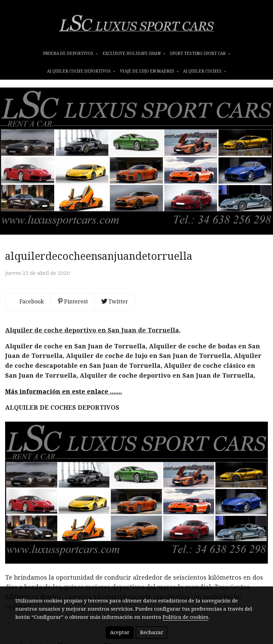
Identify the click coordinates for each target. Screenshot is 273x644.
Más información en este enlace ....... (64, 391)
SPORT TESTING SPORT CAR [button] (200, 53)
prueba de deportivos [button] (70, 53)
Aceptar (120, 632)
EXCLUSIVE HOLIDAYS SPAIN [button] (134, 53)
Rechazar (152, 632)
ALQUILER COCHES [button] (204, 71)
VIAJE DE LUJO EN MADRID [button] (149, 71)
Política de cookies (185, 617)
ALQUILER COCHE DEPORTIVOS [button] (81, 71)
